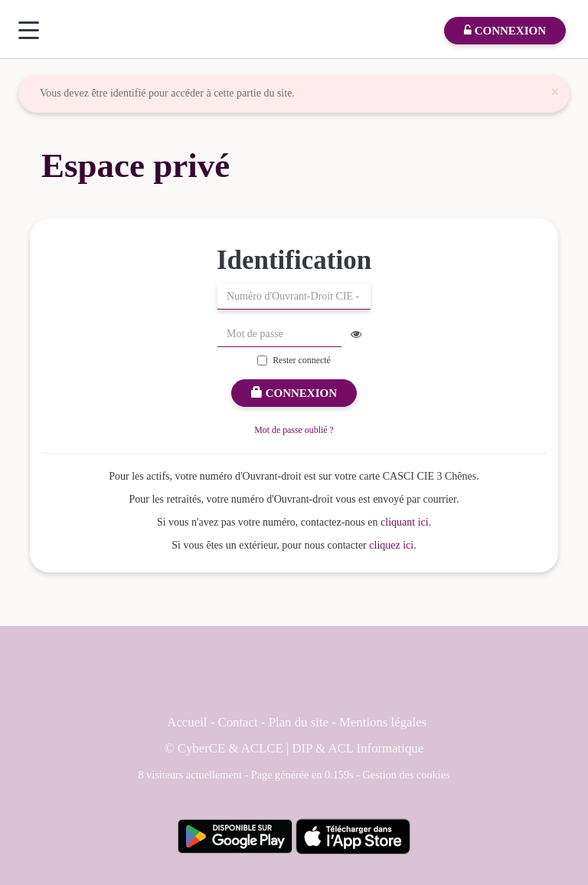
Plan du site (301, 722)
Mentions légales (383, 722)
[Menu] (29, 30)
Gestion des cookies (407, 775)
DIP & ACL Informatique (358, 748)
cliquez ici (391, 545)
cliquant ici (405, 522)
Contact (237, 722)
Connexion (294, 393)
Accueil (187, 722)
